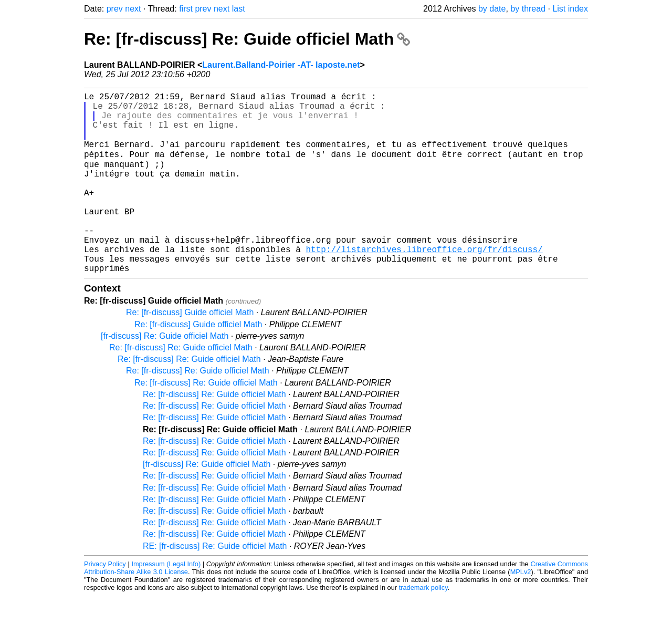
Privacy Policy (105, 602)
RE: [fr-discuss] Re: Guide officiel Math (215, 584)
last (239, 9)
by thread (528, 9)
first (186, 9)
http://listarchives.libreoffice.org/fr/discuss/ (424, 283)
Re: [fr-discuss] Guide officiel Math (190, 351)
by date (492, 9)
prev (115, 9)
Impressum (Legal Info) (166, 602)
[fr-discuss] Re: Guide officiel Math (165, 374)
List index (570, 9)
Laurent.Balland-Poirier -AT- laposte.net (281, 65)
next (133, 9)
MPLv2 (521, 610)
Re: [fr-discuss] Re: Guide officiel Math (247, 39)
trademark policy (423, 626)
